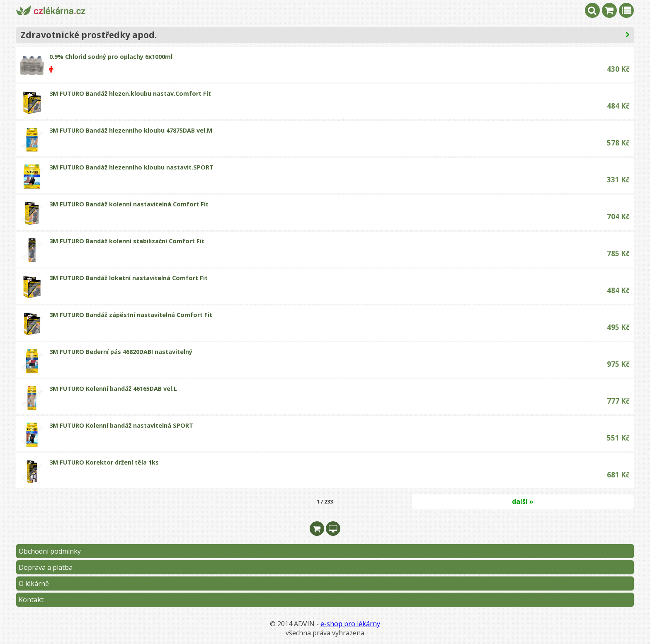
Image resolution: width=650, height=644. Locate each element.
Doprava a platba (46, 567)
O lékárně (34, 583)
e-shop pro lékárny (350, 624)
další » (523, 501)
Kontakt (31, 600)
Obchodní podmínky (50, 551)
